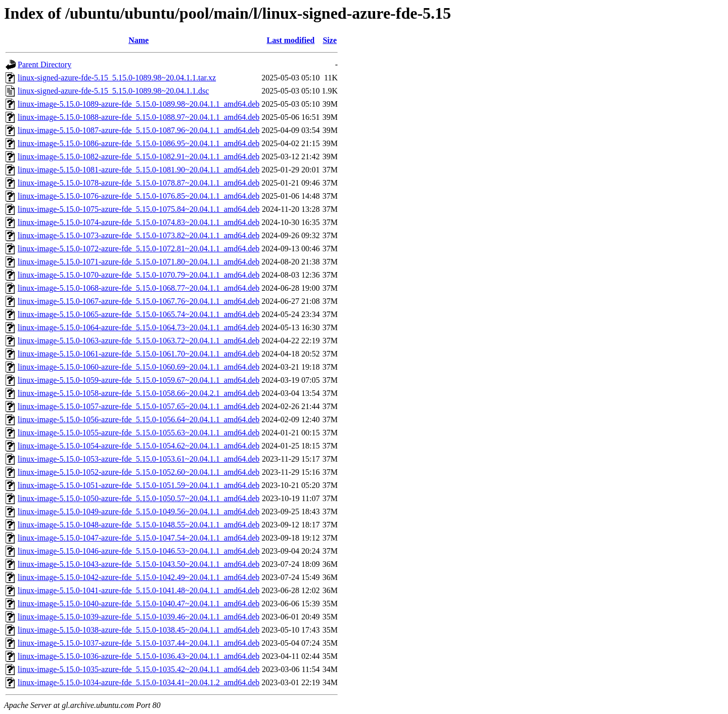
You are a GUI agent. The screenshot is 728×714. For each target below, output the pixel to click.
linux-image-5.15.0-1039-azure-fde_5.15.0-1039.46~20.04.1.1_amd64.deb (139, 617)
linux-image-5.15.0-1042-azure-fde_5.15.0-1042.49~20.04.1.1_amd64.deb (139, 577)
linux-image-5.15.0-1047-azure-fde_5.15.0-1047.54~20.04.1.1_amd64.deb (139, 538)
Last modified (291, 40)
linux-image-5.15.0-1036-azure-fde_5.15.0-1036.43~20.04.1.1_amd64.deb (139, 656)
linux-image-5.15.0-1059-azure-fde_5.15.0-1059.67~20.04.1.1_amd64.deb (139, 380)
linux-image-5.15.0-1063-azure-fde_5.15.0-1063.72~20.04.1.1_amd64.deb (139, 341)
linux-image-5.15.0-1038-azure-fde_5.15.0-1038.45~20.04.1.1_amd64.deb (139, 630)
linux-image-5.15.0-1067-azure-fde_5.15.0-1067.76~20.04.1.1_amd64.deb (139, 301)
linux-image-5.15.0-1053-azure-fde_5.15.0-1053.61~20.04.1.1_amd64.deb (139, 459)
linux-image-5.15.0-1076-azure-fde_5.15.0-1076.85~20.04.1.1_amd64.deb (139, 196)
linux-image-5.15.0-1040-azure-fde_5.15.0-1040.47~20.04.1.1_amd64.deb (139, 604)
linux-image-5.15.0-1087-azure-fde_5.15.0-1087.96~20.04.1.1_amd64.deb (139, 130)
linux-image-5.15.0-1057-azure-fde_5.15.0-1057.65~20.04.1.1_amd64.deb (139, 406)
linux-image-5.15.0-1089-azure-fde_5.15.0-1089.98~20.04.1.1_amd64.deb (139, 104)
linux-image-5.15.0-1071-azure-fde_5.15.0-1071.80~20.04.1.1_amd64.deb (139, 262)
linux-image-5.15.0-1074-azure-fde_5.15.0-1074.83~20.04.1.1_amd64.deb (139, 222)
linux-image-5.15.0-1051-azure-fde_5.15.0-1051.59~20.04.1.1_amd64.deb (139, 485)
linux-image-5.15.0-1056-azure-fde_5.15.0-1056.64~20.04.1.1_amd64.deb (139, 419)
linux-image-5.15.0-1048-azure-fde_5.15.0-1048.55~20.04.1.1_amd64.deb (139, 525)
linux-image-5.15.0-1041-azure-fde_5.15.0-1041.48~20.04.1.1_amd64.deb (139, 590)
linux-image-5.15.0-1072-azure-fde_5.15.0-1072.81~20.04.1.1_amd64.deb (139, 249)
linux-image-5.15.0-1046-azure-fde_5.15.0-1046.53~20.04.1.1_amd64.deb (139, 551)
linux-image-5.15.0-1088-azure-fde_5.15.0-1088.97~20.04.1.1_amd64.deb (139, 117)
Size (330, 40)
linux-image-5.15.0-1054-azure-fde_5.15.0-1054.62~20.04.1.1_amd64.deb (139, 446)
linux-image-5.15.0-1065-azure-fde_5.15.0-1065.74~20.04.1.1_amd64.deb (139, 314)
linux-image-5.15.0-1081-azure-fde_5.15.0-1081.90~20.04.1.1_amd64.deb (139, 170)
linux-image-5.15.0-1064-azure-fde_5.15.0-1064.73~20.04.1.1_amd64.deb (139, 327)
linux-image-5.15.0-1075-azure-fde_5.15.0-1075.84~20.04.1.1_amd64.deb (139, 209)
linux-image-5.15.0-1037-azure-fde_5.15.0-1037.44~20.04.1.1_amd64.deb (139, 643)
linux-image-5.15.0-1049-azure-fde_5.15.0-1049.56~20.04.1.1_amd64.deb (139, 511)
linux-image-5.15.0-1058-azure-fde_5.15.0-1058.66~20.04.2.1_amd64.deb (139, 393)
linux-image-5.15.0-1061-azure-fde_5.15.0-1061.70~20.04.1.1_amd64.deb (139, 354)
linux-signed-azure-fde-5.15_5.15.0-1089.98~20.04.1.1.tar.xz (117, 78)
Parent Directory (44, 64)
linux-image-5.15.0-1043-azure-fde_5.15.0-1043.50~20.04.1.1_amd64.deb (139, 564)
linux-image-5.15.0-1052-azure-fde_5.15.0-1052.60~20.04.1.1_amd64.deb (139, 472)
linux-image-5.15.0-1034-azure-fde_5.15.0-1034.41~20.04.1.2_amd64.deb (139, 682)
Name (139, 40)
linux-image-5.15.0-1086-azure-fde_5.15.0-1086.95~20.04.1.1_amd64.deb (139, 143)
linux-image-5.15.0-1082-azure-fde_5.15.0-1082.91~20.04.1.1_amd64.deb (139, 157)
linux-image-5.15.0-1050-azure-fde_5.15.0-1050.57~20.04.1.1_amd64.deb (139, 498)
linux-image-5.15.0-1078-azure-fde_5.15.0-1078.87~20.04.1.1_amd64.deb (139, 183)
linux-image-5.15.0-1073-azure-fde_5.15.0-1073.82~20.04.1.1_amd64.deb (139, 235)
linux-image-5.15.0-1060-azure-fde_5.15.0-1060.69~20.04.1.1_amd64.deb (139, 367)
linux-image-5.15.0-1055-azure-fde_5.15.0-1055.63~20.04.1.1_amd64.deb (139, 433)
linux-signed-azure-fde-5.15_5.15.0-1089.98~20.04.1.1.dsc (113, 91)
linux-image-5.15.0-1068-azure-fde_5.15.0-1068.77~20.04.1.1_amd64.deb (139, 288)
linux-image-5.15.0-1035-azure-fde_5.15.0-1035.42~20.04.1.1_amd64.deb (139, 669)
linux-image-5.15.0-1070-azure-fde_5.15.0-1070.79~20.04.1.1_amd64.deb (139, 275)
